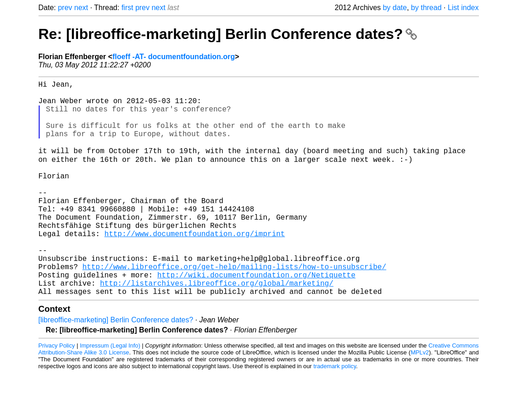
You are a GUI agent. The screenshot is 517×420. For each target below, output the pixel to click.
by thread (426, 8)
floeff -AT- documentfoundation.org (174, 57)
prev (65, 8)
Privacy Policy (57, 392)
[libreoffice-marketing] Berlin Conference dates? (116, 367)
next (81, 8)
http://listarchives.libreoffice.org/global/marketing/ (217, 328)
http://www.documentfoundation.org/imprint (195, 267)
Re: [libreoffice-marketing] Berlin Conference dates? (228, 34)
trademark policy (335, 413)
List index (463, 8)
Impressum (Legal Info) (110, 392)
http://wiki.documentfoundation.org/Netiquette (256, 318)
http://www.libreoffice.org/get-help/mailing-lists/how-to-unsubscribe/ (234, 308)
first (128, 8)
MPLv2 (420, 399)
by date (395, 8)
